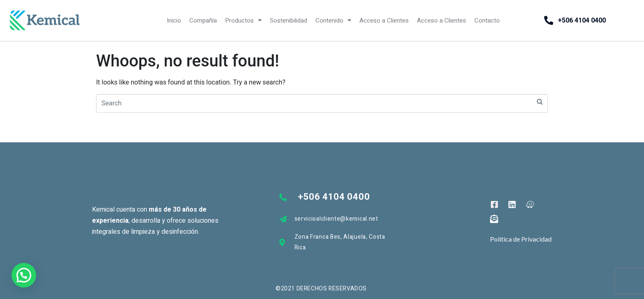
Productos (243, 20)
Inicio (174, 21)
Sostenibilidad (289, 21)
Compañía (203, 21)
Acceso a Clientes (384, 21)
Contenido (333, 20)
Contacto (487, 21)
